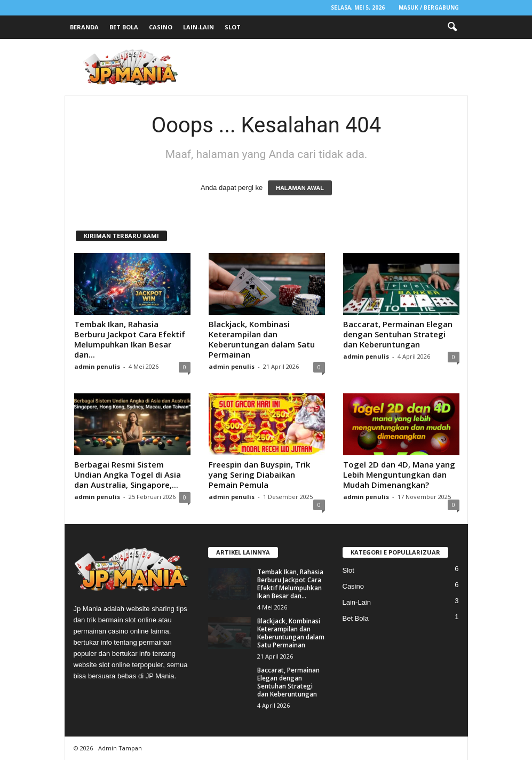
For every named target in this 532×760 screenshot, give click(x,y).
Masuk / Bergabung (429, 7)
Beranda (84, 27)
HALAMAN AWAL (300, 188)
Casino (161, 27)
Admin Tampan (120, 748)
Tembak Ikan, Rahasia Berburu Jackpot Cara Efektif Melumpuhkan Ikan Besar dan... (130, 339)
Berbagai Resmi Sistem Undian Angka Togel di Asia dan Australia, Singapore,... (128, 474)
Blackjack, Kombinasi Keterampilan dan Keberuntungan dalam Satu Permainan (262, 339)
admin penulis (97, 366)
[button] (452, 27)
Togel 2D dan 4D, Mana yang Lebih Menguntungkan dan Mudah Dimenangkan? (399, 474)
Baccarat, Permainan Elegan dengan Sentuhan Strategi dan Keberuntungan (398, 334)
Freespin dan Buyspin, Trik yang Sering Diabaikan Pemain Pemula (259, 474)
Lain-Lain (198, 27)
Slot (233, 27)
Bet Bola (124, 27)
